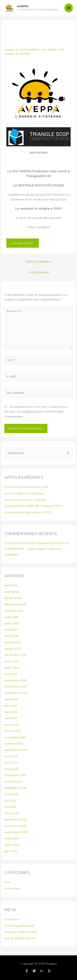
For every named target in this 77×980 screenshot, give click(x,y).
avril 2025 (11, 630)
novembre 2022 (15, 737)
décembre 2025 (16, 604)
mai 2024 (11, 674)
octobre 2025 (14, 611)
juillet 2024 (12, 668)
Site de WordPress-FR (20, 938)
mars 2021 (11, 813)
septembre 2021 (16, 788)
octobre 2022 (14, 743)
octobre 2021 (13, 781)
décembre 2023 (16, 680)
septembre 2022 (16, 750)
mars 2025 (12, 636)
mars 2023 (12, 725)
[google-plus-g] (43, 971)
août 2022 (11, 756)
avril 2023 (11, 718)
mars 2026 (12, 592)
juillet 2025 (12, 623)
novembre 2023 (15, 686)
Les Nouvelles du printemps (24, 493)
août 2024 (11, 661)
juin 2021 (10, 800)
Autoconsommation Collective (25, 500)
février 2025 (13, 642)
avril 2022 (11, 763)
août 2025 (11, 617)
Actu (8, 882)
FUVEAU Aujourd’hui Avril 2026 (26, 487)
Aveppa (23, 6)
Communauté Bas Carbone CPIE (28, 512)
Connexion (12, 919)
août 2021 (11, 794)
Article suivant (39, 272)
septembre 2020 (16, 832)
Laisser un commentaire (21, 50)
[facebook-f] (28, 971)
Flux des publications (19, 926)
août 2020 (12, 838)
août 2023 (11, 699)
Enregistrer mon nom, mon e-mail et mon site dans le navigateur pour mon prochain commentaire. (36, 412)
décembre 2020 (16, 819)
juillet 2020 (12, 845)
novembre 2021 (15, 775)
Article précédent (39, 262)
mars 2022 (12, 769)
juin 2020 (11, 851)
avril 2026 (11, 585)
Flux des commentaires (21, 932)
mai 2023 (11, 712)
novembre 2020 (16, 826)
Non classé (48, 50)
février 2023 (13, 731)
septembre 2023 (16, 693)
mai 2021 (10, 807)
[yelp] (50, 971)
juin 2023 (11, 706)
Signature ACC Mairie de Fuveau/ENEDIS (34, 506)
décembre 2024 (16, 655)
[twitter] (36, 971)
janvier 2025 (13, 649)
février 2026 (13, 598)
